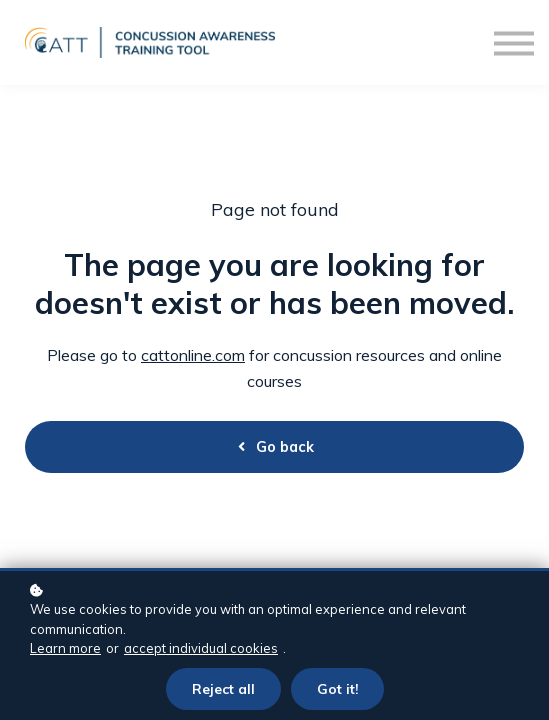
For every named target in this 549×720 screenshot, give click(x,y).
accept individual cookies (201, 648)
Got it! (337, 688)
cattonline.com (193, 355)
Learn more (65, 648)
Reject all (223, 688)
